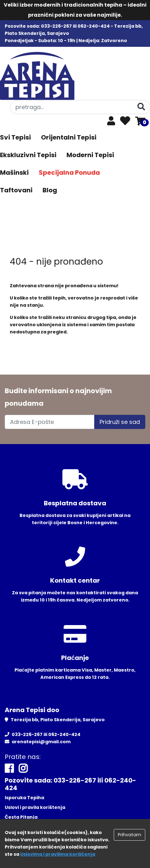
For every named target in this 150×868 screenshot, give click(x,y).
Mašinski (14, 173)
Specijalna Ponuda (69, 173)
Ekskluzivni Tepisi (28, 155)
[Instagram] (23, 769)
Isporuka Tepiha (24, 798)
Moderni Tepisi (90, 155)
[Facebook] (9, 769)
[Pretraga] (141, 107)
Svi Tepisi (15, 137)
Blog (50, 190)
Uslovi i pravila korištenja (35, 807)
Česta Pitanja (21, 817)
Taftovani (16, 190)
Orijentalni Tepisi (69, 137)
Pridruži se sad (120, 422)
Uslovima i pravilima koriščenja (58, 854)
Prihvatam (130, 835)
